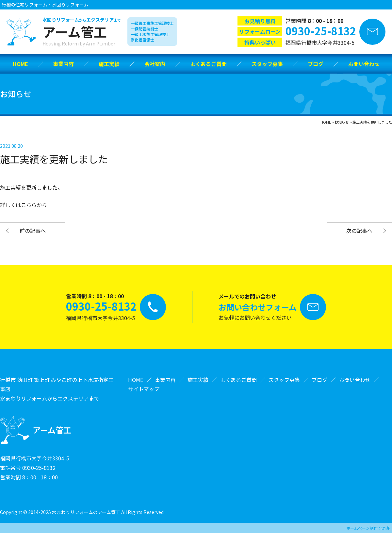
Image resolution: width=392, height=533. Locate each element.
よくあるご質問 (208, 64)
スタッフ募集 (267, 64)
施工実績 (109, 64)
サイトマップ (144, 389)
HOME (20, 64)
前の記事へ (33, 231)
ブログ (316, 64)
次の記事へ (359, 231)
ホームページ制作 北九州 (368, 528)
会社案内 (155, 64)
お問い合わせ (364, 64)
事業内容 (63, 64)
